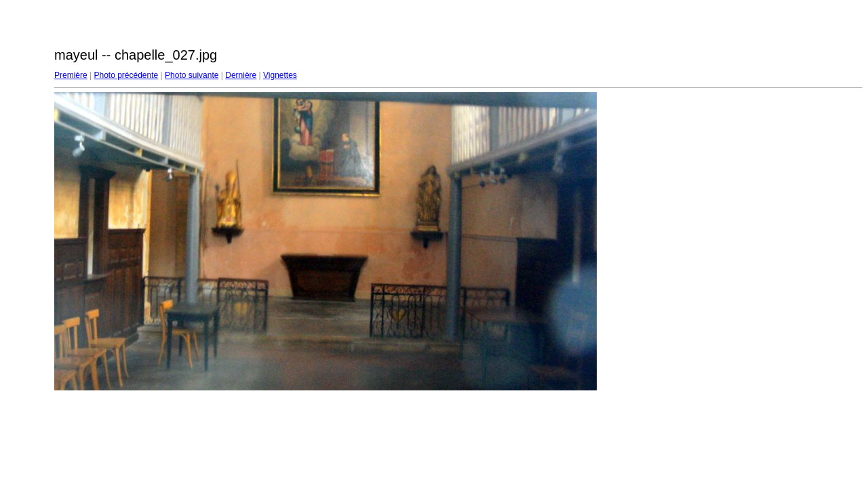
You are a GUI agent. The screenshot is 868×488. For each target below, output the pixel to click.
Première (71, 75)
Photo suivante (192, 75)
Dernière (241, 75)
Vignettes (280, 75)
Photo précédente (126, 75)
